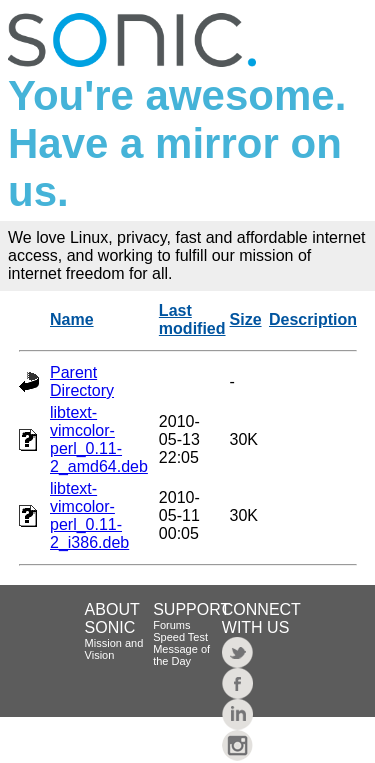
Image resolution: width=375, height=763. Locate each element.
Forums (171, 625)
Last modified (192, 319)
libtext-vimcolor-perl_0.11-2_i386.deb (89, 515)
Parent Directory (82, 381)
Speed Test (180, 637)
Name (72, 319)
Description (313, 319)
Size (246, 319)
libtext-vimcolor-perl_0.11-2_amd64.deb (99, 439)
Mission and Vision (114, 649)
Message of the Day (181, 655)
